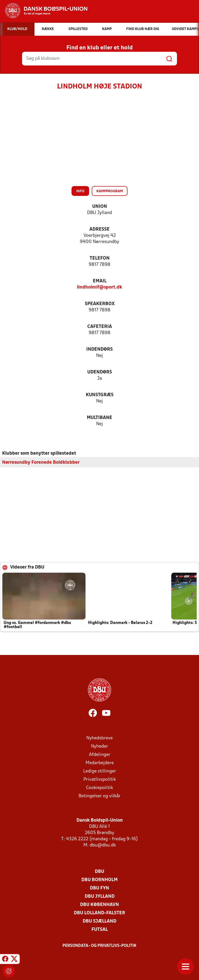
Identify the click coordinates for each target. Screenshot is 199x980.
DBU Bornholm (99, 880)
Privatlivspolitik (100, 779)
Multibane (99, 418)
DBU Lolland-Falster (99, 913)
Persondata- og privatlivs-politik (99, 946)
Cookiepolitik (99, 788)
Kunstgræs (100, 395)
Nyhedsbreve (99, 738)
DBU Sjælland (99, 921)
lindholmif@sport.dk (99, 287)
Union (100, 207)
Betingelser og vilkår (99, 796)
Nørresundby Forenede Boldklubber (41, 462)
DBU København (99, 905)
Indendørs (99, 349)
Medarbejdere (100, 763)
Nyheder (99, 746)
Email (100, 281)
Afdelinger (100, 754)
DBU (99, 871)
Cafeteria (100, 327)
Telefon (100, 258)
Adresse (99, 229)
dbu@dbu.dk (103, 845)
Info (80, 191)
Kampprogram (110, 191)
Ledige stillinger (100, 771)
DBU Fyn (99, 888)
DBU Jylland (100, 896)
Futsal (100, 929)
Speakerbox (100, 304)
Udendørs (100, 372)
